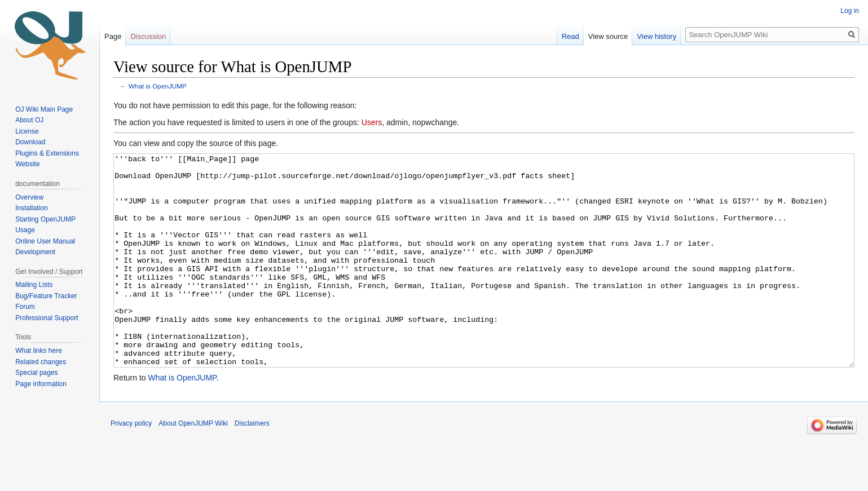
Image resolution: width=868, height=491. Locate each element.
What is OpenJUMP (158, 86)
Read (570, 36)
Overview (29, 197)
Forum (25, 307)
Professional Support (47, 318)
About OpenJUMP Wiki (193, 466)
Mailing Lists (34, 285)
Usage (25, 230)
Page (113, 36)
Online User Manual (45, 241)
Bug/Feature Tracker (46, 296)
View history (656, 36)
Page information (41, 384)
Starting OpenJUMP (45, 219)
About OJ (29, 120)
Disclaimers (252, 466)
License (28, 131)
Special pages (36, 373)
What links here (39, 351)
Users (372, 122)
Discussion (148, 36)
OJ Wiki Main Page (44, 109)
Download (31, 142)
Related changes (41, 362)
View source (608, 36)
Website (27, 164)
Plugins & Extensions (47, 153)
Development (35, 252)
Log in (850, 11)
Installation (31, 208)
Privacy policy (131, 466)
